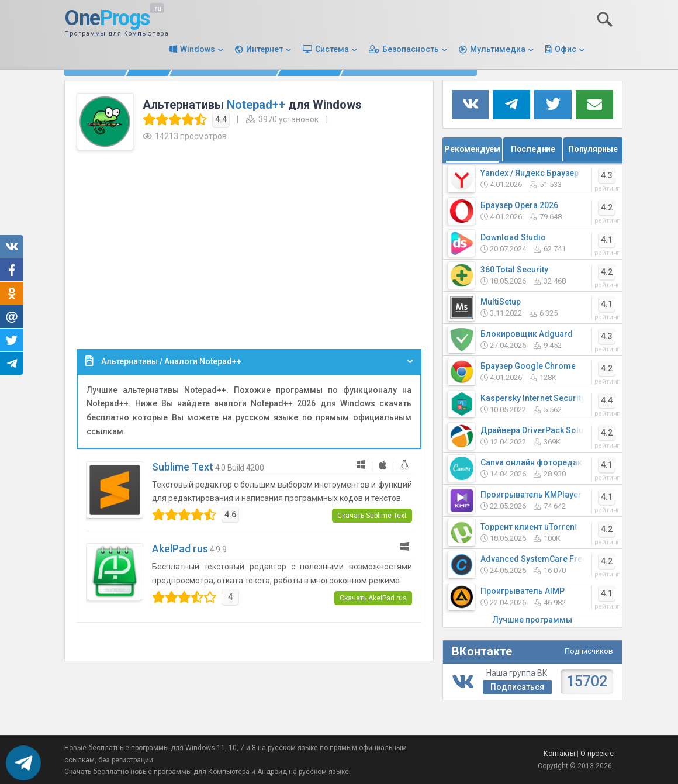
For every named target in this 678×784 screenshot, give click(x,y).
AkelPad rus (180, 549)
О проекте (597, 754)
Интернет (264, 49)
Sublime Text (183, 467)
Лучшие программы (532, 620)
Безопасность (411, 49)
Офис (565, 49)
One (107, 19)
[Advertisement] (249, 247)
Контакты (559, 754)
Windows (198, 49)
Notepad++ (256, 105)
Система (332, 49)
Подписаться (517, 687)
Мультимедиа (498, 49)
